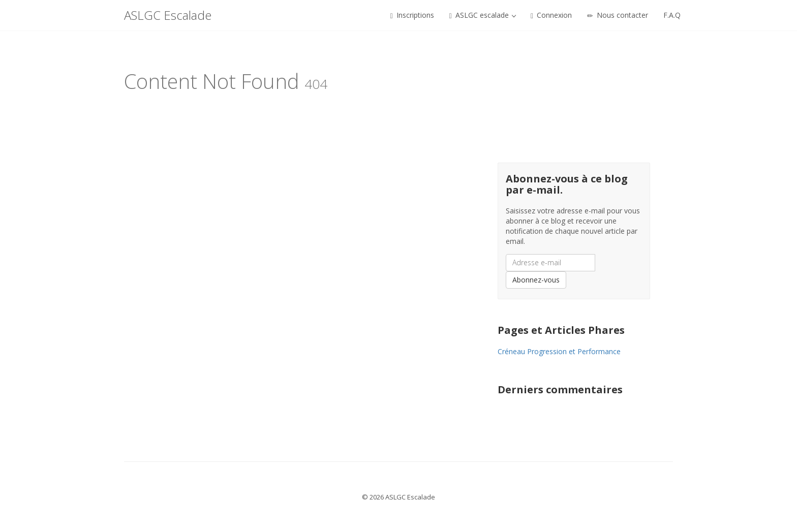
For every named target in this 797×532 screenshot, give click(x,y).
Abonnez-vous (536, 280)
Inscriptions (412, 15)
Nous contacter (618, 15)
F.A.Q (672, 15)
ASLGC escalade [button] (483, 15)
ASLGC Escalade (168, 15)
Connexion (551, 15)
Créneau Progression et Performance (559, 351)
